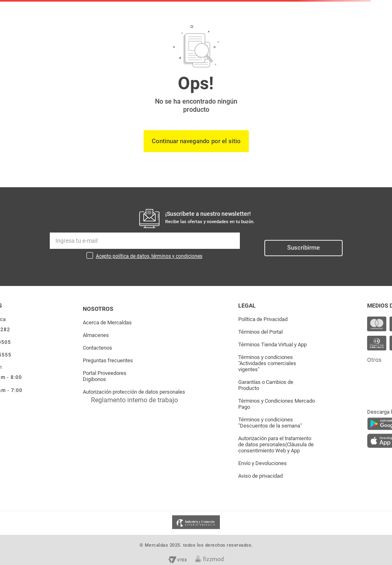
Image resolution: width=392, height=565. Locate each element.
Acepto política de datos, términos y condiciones (149, 256)
